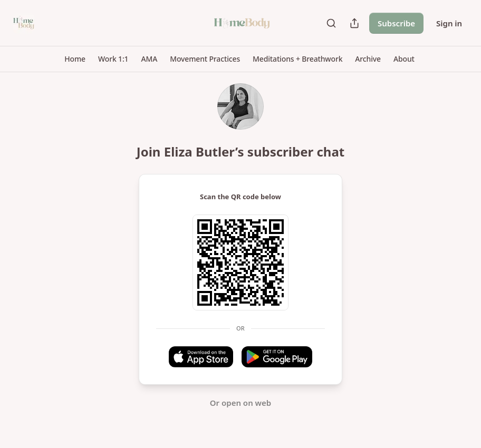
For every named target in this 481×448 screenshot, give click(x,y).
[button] (75, 59)
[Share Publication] (354, 23)
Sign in (449, 23)
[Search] (331, 23)
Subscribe (396, 23)
